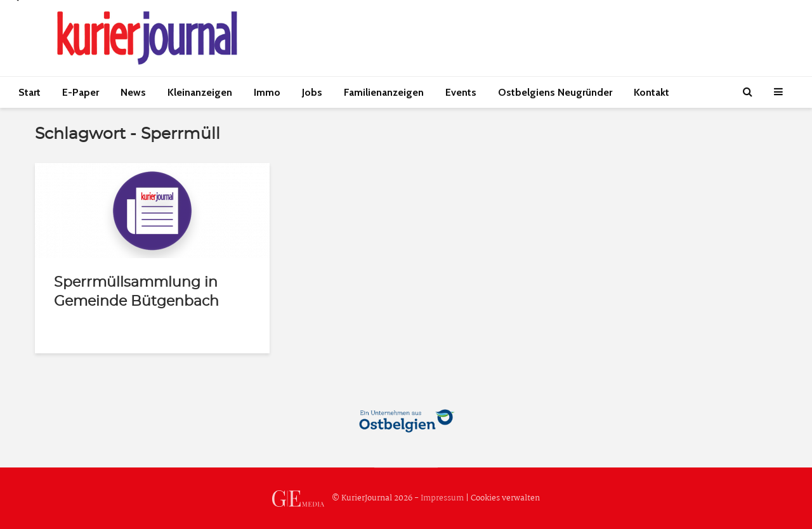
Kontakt (652, 92)
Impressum (442, 498)
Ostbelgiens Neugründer (555, 92)
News (133, 92)
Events (461, 92)
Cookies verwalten (505, 498)
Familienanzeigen (384, 92)
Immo (267, 92)
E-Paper (81, 92)
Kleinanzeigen (200, 92)
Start (29, 92)
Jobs (312, 92)
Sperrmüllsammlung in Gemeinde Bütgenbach (136, 292)
